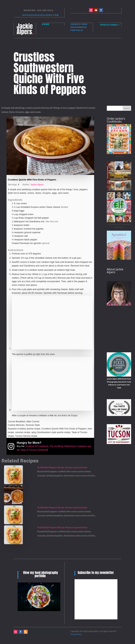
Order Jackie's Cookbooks (116, 120)
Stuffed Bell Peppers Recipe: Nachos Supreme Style (62, 467)
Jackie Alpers (37, 185)
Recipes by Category (109, 25)
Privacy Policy (76, 634)
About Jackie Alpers (115, 271)
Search (127, 108)
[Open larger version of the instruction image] (52, 349)
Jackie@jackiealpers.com (40, 15)
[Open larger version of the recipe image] (50, 146)
